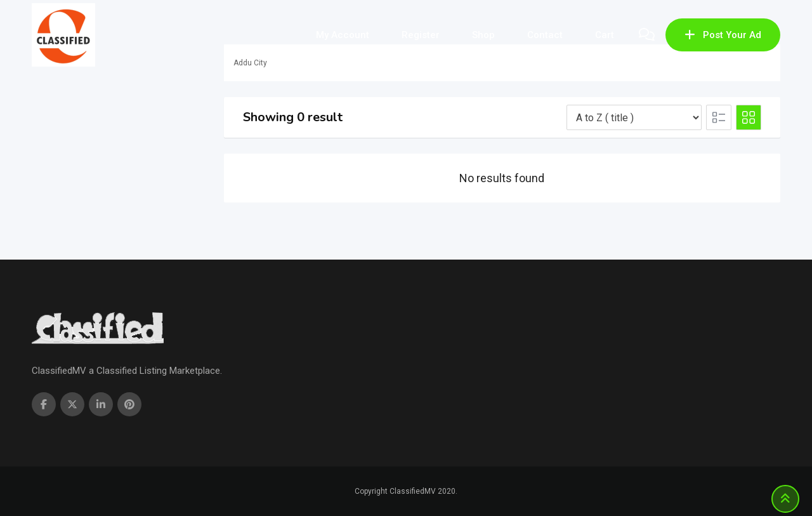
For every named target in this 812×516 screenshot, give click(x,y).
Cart (605, 35)
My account (343, 35)
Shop (483, 35)
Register (421, 35)
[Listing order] (634, 117)
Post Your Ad (723, 35)
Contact (545, 35)
